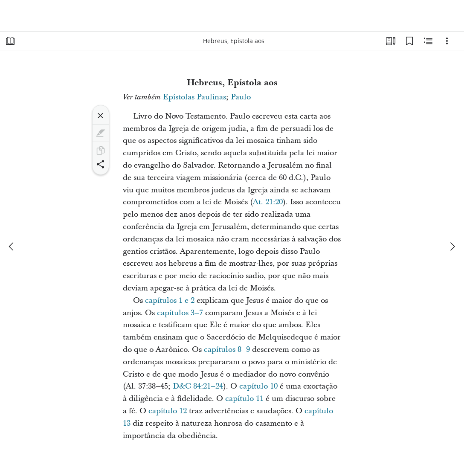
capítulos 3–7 (180, 313)
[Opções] (447, 41)
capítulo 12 (168, 411)
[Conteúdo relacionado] (428, 41)
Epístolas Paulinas (194, 97)
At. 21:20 (268, 202)
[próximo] (452, 247)
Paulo (241, 97)
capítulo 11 (244, 399)
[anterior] (12, 247)
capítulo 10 (258, 386)
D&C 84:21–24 (198, 386)
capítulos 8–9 (227, 350)
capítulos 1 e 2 (170, 300)
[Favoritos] (409, 41)
